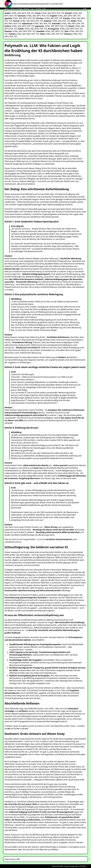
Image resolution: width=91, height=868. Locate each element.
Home (7, 9)
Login (85, 9)
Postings (19, 9)
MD (19, 13)
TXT (33, 13)
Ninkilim (84, 866)
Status (44, 9)
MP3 (24, 13)
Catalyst (67, 866)
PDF (28, 13)
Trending (38, 9)
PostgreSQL (74, 866)
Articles (13, 9)
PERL (62, 866)
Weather (27, 9)
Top (32, 9)
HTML (14, 13)
